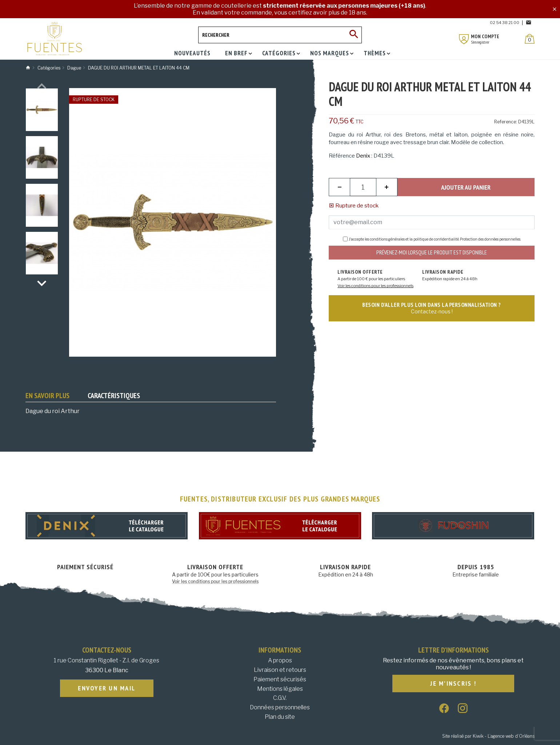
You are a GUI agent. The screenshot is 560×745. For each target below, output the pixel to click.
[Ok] (353, 35)
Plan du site (280, 717)
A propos (280, 660)
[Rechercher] (280, 35)
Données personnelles (280, 707)
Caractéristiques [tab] (114, 396)
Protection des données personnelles (490, 239)
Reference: (506, 122)
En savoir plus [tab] (47, 396)
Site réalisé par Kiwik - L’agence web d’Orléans (488, 736)
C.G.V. (280, 698)
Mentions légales (280, 689)
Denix (363, 156)
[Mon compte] (464, 39)
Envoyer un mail (107, 688)
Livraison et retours (280, 670)
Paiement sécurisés (280, 679)
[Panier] (530, 39)
